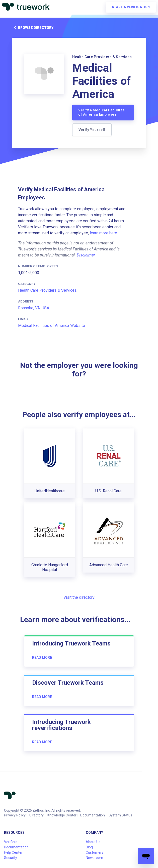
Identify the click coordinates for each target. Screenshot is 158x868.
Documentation (93, 815)
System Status (120, 815)
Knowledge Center (62, 815)
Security (11, 858)
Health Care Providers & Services (47, 290)
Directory (36, 815)
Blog (89, 847)
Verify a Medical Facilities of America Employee (101, 112)
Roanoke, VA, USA (34, 308)
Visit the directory (79, 597)
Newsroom (94, 858)
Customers (95, 852)
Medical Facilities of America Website (52, 325)
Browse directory (33, 28)
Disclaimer (86, 255)
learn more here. (104, 233)
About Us (93, 842)
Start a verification (131, 7)
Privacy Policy (15, 815)
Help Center (13, 852)
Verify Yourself (92, 130)
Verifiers (11, 842)
